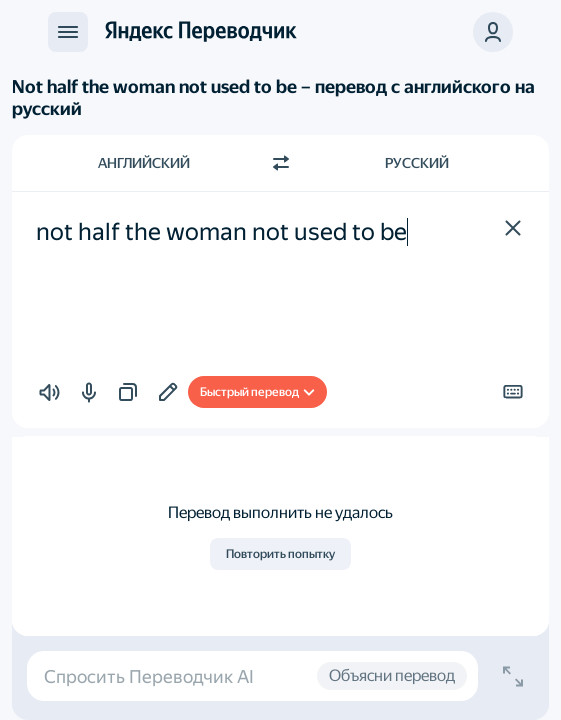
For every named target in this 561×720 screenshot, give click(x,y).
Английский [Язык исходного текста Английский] (144, 163)
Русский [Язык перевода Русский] (417, 163)
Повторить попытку (280, 554)
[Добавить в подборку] (168, 392)
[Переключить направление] (281, 163)
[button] (513, 228)
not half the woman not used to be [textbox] (221, 232)
